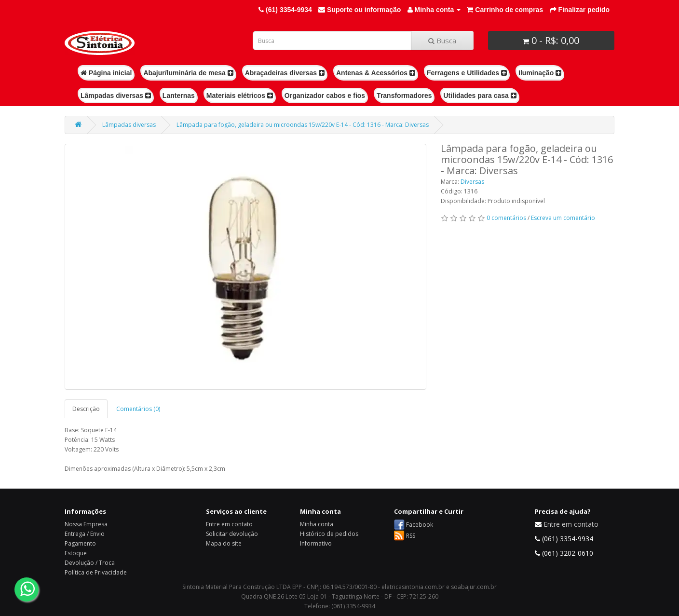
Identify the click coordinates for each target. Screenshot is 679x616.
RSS (411, 536)
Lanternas (179, 96)
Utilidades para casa (480, 96)
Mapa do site (224, 543)
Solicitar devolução (232, 534)
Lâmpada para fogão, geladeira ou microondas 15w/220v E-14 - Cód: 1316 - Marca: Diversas (303, 125)
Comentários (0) (138, 409)
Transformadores (404, 96)
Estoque (76, 553)
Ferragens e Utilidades (467, 73)
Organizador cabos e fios (325, 96)
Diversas (472, 182)
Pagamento (80, 543)
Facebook (420, 525)
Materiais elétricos (240, 96)
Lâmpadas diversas (116, 96)
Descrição (86, 409)
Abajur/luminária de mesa (188, 73)
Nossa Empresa (86, 524)
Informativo (316, 543)
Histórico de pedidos (329, 534)
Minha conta (317, 524)
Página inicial (106, 73)
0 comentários (506, 218)
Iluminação (540, 73)
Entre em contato (229, 524)
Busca (442, 41)
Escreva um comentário (563, 218)
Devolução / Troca (90, 563)
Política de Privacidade (96, 572)
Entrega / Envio (85, 534)
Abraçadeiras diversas (285, 73)
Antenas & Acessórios (376, 73)
